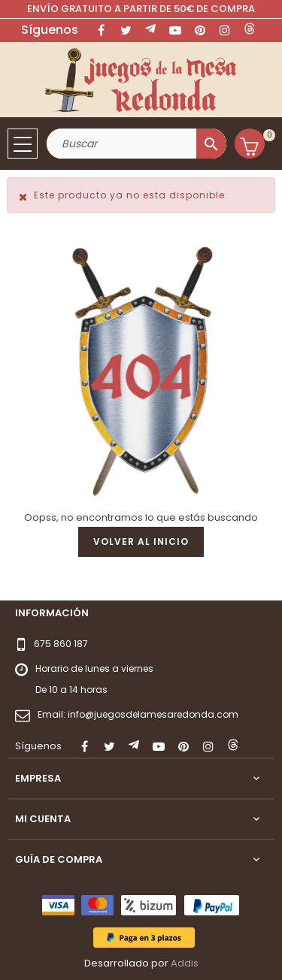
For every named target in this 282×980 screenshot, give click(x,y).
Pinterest (200, 30)
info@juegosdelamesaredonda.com (153, 714)
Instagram (225, 30)
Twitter (126, 30)
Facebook (101, 30)
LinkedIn (250, 30)
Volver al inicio (141, 541)
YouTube (175, 30)
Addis (185, 963)
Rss (150, 30)
